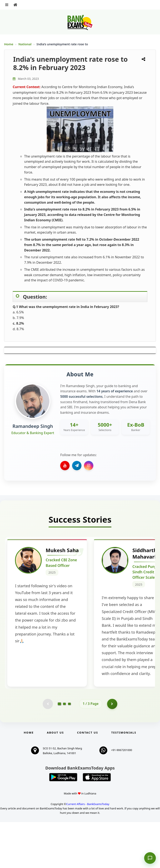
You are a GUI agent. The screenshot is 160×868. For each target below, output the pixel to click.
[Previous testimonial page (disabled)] (48, 750)
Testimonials (124, 778)
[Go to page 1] (59, 750)
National (25, 44)
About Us (55, 778)
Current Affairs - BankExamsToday (88, 850)
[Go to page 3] (69, 750)
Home (9, 44)
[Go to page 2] (64, 750)
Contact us (87, 778)
